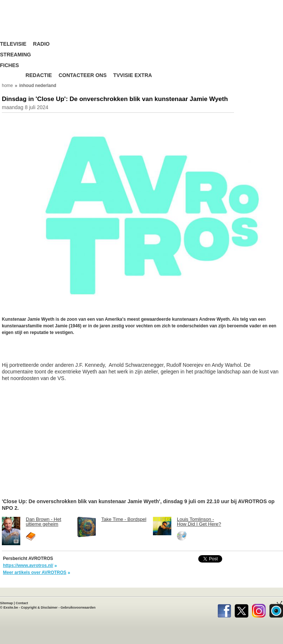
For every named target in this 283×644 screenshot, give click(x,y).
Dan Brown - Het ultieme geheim (43, 522)
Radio (41, 44)
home (7, 86)
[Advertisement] (61, 352)
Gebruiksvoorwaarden (78, 608)
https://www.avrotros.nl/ (28, 565)
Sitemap (6, 603)
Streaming (15, 55)
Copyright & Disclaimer (39, 608)
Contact (22, 603)
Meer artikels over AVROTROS (35, 572)
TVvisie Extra (132, 75)
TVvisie (276, 609)
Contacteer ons (83, 75)
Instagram (259, 609)
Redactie (39, 75)
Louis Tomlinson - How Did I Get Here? (199, 522)
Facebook (224, 609)
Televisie (13, 44)
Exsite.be (11, 608)
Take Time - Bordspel (124, 519)
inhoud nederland (38, 86)
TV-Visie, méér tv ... (46, 22)
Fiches (9, 65)
